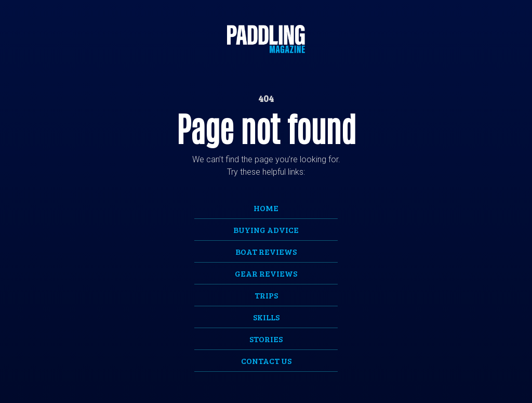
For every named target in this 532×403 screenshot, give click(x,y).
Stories (266, 339)
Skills (266, 317)
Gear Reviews (266, 273)
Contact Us (266, 361)
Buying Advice (266, 230)
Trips (266, 295)
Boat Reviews (266, 251)
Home (266, 208)
